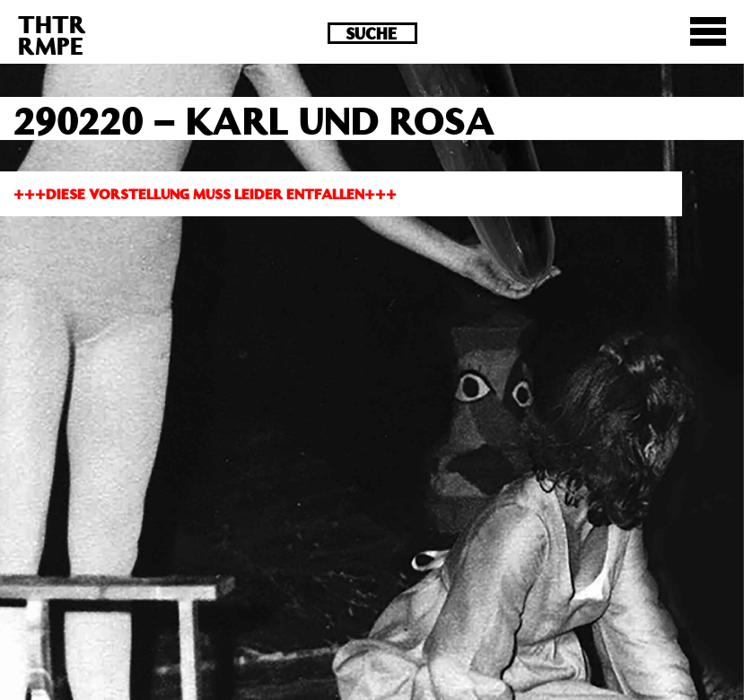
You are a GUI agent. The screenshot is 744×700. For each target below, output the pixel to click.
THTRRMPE (52, 35)
